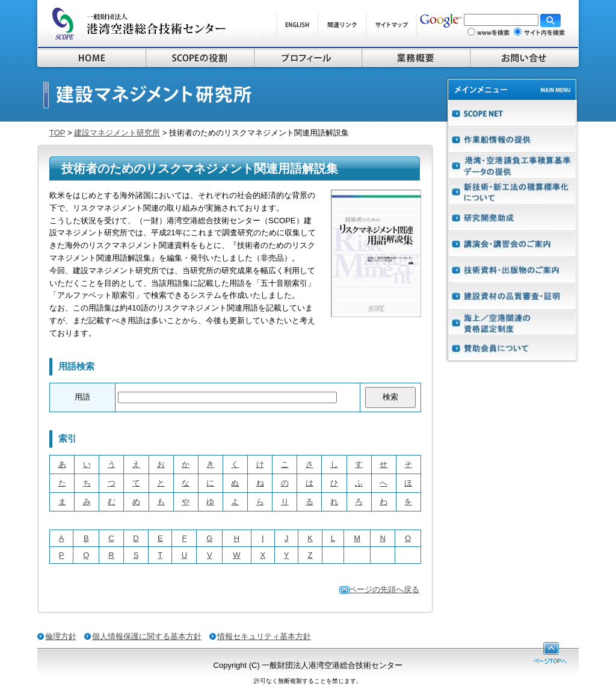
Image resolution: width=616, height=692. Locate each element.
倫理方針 (61, 636)
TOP (57, 133)
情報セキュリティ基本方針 (264, 636)
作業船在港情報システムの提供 (512, 140)
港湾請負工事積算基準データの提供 (512, 166)
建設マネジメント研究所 (117, 133)
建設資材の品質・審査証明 (512, 295)
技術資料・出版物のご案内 (512, 269)
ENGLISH (297, 25)
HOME (91, 57)
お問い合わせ (524, 57)
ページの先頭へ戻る (384, 589)
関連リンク (342, 25)
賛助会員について (512, 347)
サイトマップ (391, 25)
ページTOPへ (550, 653)
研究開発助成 (512, 218)
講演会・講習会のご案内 (512, 243)
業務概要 (416, 57)
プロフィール (308, 57)
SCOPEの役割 (200, 57)
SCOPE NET (512, 113)
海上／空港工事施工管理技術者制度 (512, 321)
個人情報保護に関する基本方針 (147, 636)
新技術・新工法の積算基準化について (512, 192)
